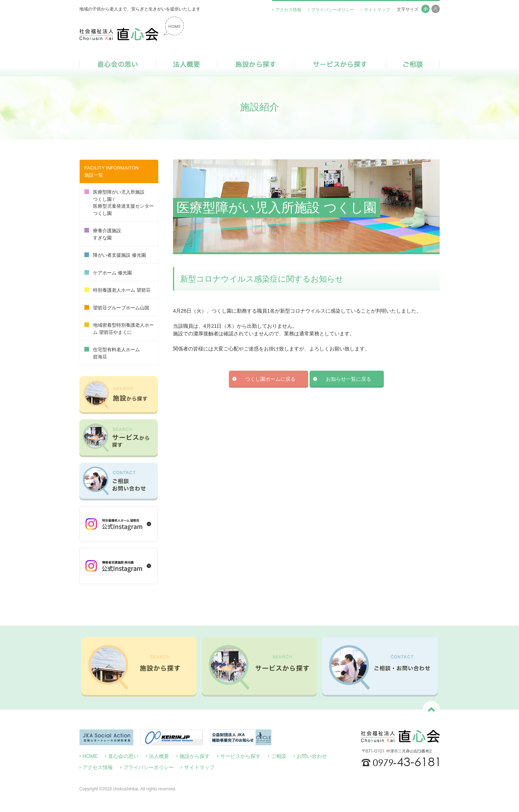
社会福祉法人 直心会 (132, 29)
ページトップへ (431, 709)
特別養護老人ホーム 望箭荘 (117, 290)
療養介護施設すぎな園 (103, 234)
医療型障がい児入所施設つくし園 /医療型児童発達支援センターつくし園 (119, 203)
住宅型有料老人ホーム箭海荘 (112, 353)
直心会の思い (118, 64)
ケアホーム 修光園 (108, 273)
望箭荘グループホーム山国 (117, 308)
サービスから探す (340, 64)
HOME (90, 756)
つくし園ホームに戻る (270, 379)
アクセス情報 (288, 10)
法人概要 (187, 64)
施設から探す (256, 64)
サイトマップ (377, 10)
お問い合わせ (312, 756)
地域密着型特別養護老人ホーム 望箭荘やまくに (119, 329)
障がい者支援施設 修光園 (115, 255)
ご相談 (413, 64)
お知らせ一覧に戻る (349, 379)
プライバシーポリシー (333, 10)
